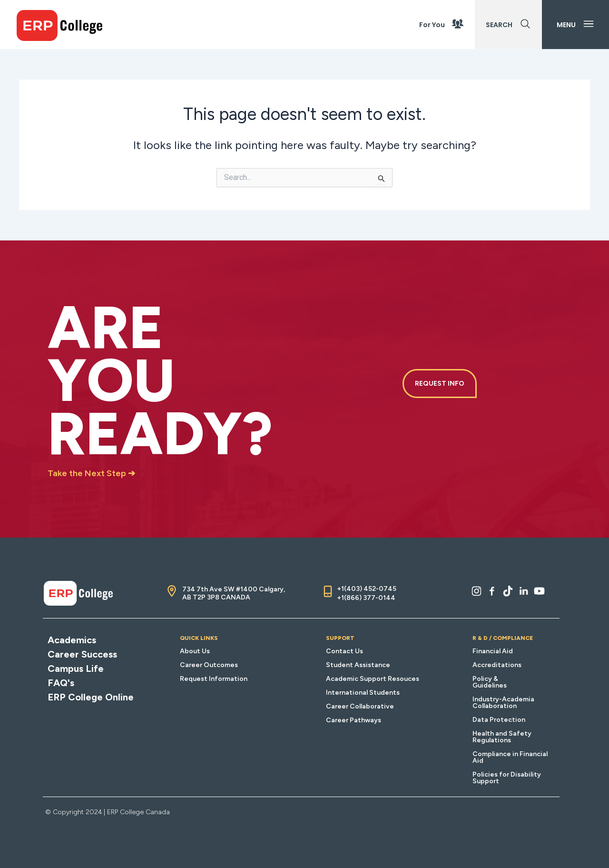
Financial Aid (493, 651)
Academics (72, 640)
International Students (363, 693)
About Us (195, 651)
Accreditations (497, 665)
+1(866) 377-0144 (366, 598)
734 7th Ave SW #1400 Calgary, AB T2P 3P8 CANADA (234, 593)
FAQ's (61, 683)
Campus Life (76, 668)
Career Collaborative (360, 706)
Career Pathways (354, 720)
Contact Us (344, 651)
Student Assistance (358, 665)
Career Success (82, 654)
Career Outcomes (209, 665)
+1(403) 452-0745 (367, 589)
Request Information (214, 679)
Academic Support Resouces (373, 679)
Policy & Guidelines (490, 682)
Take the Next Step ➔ (91, 473)
